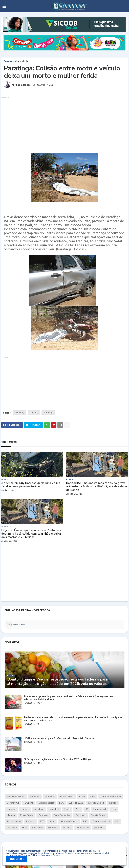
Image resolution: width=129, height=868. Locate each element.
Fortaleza (39, 809)
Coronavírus (13, 803)
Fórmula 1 (54, 809)
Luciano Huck (100, 809)
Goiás (67, 809)
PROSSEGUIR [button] (16, 859)
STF (42, 822)
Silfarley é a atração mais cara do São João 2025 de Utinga (57, 759)
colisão (34, 413)
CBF (92, 797)
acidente (24, 61)
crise (25, 828)
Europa (113, 803)
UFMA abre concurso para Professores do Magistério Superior (59, 738)
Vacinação (12, 828)
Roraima (30, 822)
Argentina (35, 797)
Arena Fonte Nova (16, 797)
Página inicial (10, 61)
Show (52, 822)
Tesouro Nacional (101, 822)
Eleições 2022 (76, 803)
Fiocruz (25, 809)
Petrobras (81, 815)
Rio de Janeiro (14, 822)
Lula (114, 809)
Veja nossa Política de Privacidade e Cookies (40, 855)
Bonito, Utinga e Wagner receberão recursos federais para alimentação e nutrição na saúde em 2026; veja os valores (57, 682)
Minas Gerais (27, 815)
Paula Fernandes (62, 815)
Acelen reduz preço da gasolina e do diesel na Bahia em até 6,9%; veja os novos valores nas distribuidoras (70, 698)
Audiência (50, 797)
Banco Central (67, 797)
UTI (117, 822)
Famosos (12, 809)
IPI (87, 809)
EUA (61, 803)
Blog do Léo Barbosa (17, 625)
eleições (67, 828)
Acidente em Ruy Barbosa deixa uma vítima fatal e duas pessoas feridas (31, 485)
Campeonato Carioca (110, 797)
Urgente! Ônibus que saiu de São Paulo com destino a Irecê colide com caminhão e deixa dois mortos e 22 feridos (31, 534)
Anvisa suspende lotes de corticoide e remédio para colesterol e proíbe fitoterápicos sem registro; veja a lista (73, 719)
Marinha (11, 815)
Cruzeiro (29, 803)
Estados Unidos (96, 803)
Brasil (82, 797)
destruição (37, 828)
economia (53, 828)
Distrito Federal (46, 803)
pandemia (99, 828)
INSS (78, 809)
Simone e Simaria (69, 822)
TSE (85, 822)
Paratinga (48, 413)
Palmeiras (43, 815)
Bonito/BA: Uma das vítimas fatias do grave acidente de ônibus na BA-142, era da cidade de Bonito (97, 487)
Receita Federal (99, 815)
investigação (83, 828)
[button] (4, 6)
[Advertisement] (61, 123)
